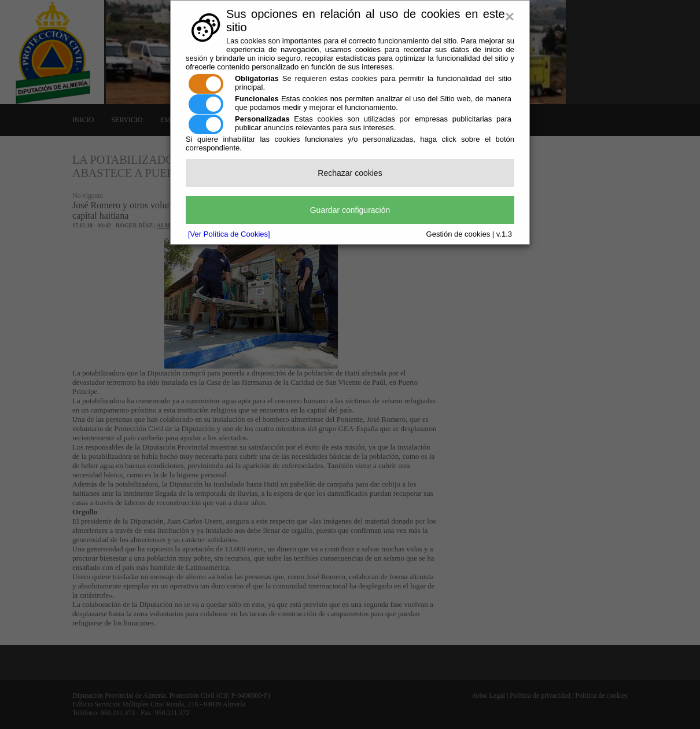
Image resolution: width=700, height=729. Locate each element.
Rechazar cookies (350, 173)
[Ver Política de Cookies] (229, 234)
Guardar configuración (350, 210)
